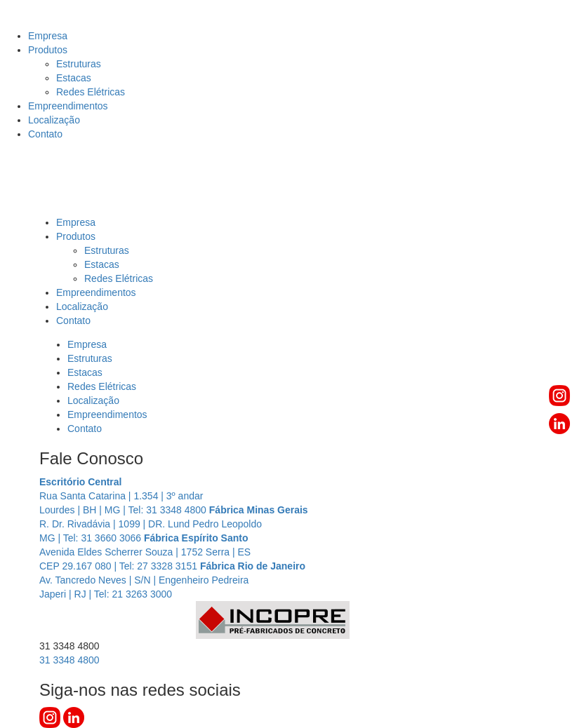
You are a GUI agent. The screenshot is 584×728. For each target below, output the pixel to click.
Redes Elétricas (91, 92)
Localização (54, 120)
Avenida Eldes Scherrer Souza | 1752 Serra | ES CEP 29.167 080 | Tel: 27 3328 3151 (145, 552)
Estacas (74, 78)
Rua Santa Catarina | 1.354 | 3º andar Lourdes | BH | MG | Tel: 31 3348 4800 (124, 496)
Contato (45, 134)
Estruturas (79, 64)
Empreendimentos (68, 106)
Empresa (48, 36)
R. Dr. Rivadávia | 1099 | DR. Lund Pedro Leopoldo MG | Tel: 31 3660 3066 (174, 524)
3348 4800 (69, 660)
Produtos (48, 50)
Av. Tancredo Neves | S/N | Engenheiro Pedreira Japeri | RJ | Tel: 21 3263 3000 (172, 580)
